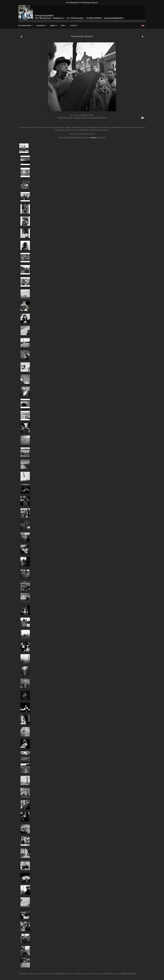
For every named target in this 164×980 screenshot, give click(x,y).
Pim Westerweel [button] (25, 25)
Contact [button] (74, 25)
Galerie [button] (54, 25)
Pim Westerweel (73, 3)
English (143, 26)
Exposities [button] (41, 25)
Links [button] (64, 25)
